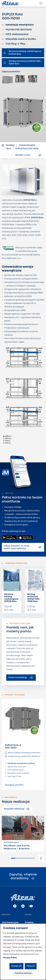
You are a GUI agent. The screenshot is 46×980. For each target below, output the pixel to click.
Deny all (31, 966)
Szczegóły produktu (14, 785)
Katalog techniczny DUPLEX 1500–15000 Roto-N (23, 756)
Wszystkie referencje (17, 809)
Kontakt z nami (29, 155)
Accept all (16, 966)
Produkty (29, 922)
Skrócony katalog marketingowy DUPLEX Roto (11, 598)
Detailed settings (23, 973)
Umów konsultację (21, 678)
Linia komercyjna (10, 922)
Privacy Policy (10, 958)
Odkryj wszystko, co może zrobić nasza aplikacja (23, 547)
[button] (41, 858)
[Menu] (41, 3)
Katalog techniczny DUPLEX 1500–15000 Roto (34, 598)
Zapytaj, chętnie (23, 876)
